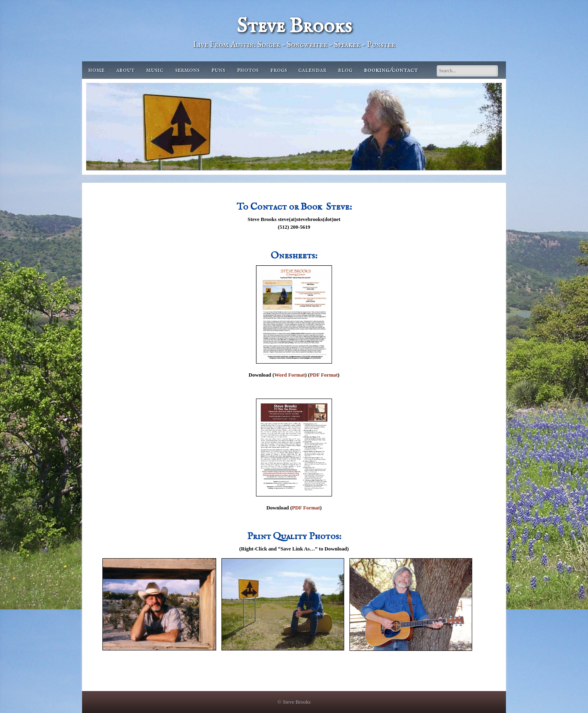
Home (96, 70)
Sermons (187, 70)
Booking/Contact (391, 70)
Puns (218, 70)
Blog (345, 70)
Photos (248, 70)
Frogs (279, 70)
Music (155, 70)
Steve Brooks (294, 27)
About (125, 70)
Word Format (290, 375)
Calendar (312, 70)
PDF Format (324, 375)
